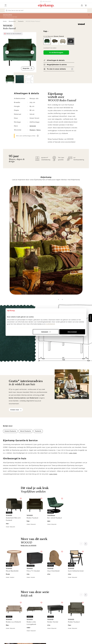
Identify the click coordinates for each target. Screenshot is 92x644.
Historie (70, 606)
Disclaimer (52, 640)
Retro (39, 130)
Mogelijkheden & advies (57, 65)
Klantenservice (54, 600)
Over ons (70, 604)
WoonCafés (71, 613)
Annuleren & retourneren (56, 606)
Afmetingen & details (56, 60)
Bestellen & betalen (54, 615)
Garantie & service (54, 608)
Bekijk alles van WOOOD (29, 423)
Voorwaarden (62, 640)
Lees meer (73, 331)
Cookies (70, 617)
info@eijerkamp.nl (13, 607)
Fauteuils (21, 21)
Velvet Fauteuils (26, 309)
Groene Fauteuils (10, 309)
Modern (33, 130)
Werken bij (71, 608)
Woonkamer (12, 21)
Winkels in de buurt (74, 615)
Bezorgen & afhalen (54, 604)
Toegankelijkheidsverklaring (57, 621)
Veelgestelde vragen (55, 619)
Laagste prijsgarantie (55, 611)
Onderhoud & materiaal (56, 617)
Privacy (43, 640)
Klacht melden (53, 613)
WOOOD (33, 126)
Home (5, 21)
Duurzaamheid (72, 611)
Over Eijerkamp (75, 600)
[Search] (46, 10)
